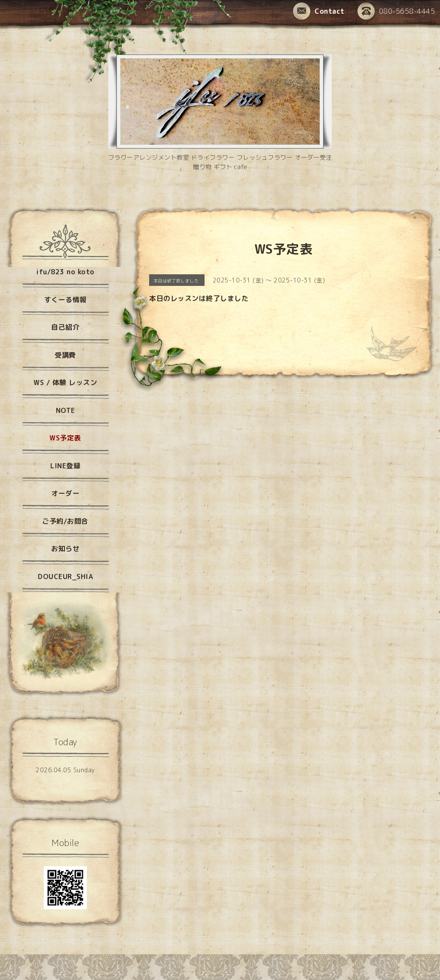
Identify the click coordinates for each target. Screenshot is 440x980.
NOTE (66, 410)
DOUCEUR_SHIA (65, 576)
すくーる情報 (66, 300)
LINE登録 (65, 466)
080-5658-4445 (396, 12)
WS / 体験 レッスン (65, 382)
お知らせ (65, 549)
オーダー (65, 493)
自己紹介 (65, 327)
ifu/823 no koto (65, 272)
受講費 (65, 355)
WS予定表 (65, 438)
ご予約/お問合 (65, 521)
